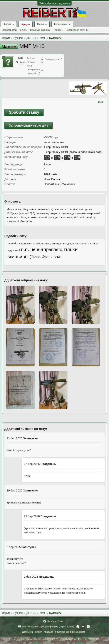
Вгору (83, 627)
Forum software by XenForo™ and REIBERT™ (54, 639)
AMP (101, 102)
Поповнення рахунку (77, 30)
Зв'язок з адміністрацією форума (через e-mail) (48, 627)
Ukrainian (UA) (55, 621)
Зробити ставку (24, 112)
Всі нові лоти (9, 30)
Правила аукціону (40, 30)
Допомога (27, 632)
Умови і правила (44, 632)
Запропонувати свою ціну (29, 125)
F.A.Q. (23, 30)
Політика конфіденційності (70, 632)
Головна (78, 627)
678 (20, 58)
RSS (88, 627)
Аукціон (25, 24)
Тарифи (58, 30)
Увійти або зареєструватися (55, 3)
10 (39, 73)
